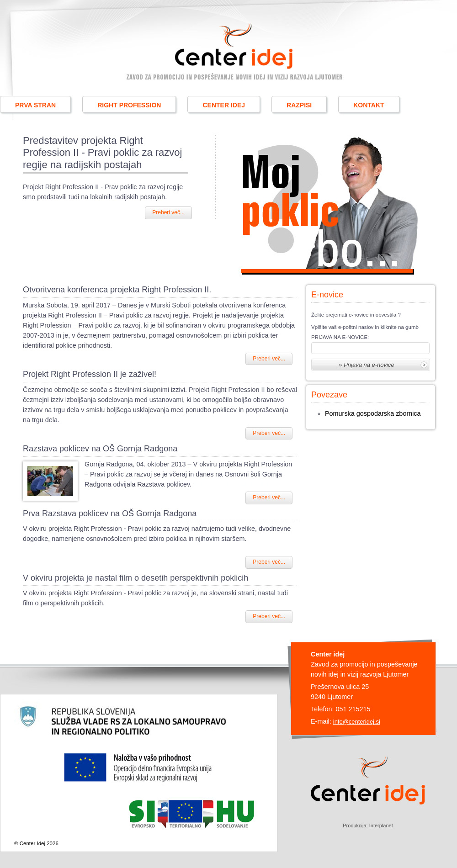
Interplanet (381, 826)
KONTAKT (369, 105)
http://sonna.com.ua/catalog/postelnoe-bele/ (87, 549)
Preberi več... (168, 212)
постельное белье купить (232, 484)
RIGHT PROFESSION (129, 105)
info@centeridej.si (357, 722)
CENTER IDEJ (224, 105)
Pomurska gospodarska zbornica (373, 413)
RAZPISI (299, 105)
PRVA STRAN (35, 105)
